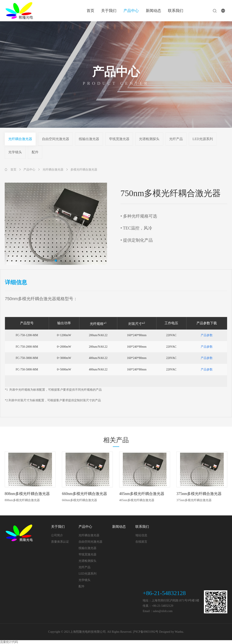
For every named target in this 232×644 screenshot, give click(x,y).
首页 (90, 11)
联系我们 (176, 11)
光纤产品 (176, 139)
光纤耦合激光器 (20, 139)
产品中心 (131, 11)
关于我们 (109, 11)
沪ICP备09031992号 (146, 632)
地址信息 (141, 535)
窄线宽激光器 (119, 139)
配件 (35, 152)
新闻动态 (153, 11)
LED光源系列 (203, 139)
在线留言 (141, 542)
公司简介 (57, 535)
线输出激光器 (89, 139)
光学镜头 (15, 152)
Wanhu (179, 632)
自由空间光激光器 (56, 139)
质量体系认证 (60, 542)
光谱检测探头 (149, 139)
